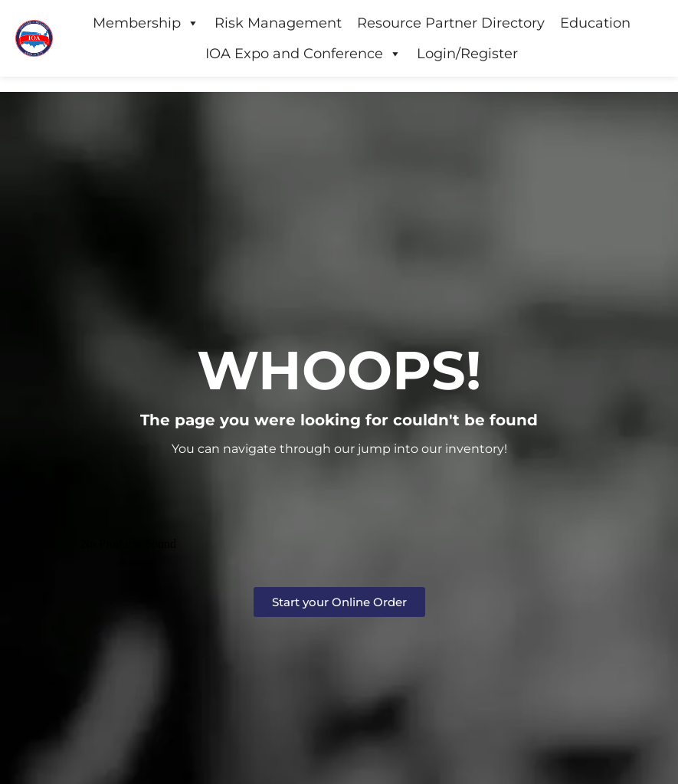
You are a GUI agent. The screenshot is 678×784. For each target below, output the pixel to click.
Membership (146, 23)
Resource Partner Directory (451, 23)
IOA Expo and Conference (303, 54)
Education (595, 23)
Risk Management (278, 23)
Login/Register (467, 54)
